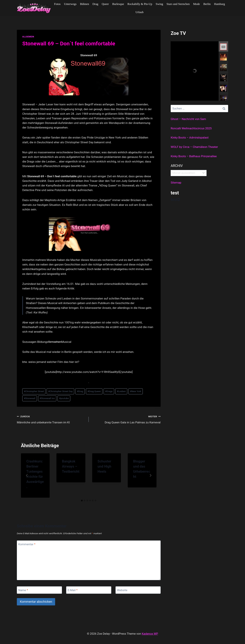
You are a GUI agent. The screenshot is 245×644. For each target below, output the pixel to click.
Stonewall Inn (47, 398)
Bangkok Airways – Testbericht (71, 466)
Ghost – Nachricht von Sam (188, 119)
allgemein (28, 37)
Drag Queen (94, 391)
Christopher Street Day (60, 391)
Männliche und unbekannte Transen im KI (51, 419)
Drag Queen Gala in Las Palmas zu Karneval (126, 419)
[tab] (82, 501)
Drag (95, 4)
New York (136, 391)
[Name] (39, 590)
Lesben (121, 391)
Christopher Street (34, 391)
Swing (159, 4)
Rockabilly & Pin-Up (140, 4)
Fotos (57, 4)
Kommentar (27, 544)
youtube (64, 398)
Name (23, 590)
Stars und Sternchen (178, 4)
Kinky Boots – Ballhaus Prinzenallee (194, 156)
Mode (197, 4)
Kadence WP (150, 634)
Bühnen (84, 4)
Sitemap (176, 183)
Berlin (207, 4)
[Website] (138, 590)
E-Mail (73, 590)
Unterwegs (70, 4)
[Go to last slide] (27, 475)
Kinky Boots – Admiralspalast (190, 138)
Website (122, 590)
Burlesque (118, 4)
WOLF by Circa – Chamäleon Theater (194, 147)
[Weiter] (150, 475)
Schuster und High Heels (104, 466)
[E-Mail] (89, 590)
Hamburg (219, 4)
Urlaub (139, 12)
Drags (109, 391)
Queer (105, 4)
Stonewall (30, 398)
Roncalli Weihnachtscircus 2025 (191, 128)
